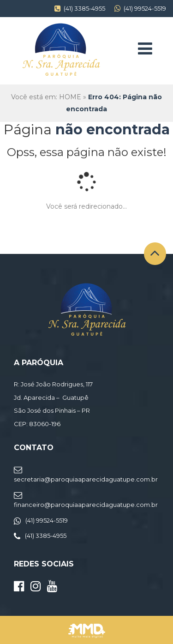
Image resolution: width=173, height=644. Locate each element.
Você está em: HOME (46, 97)
